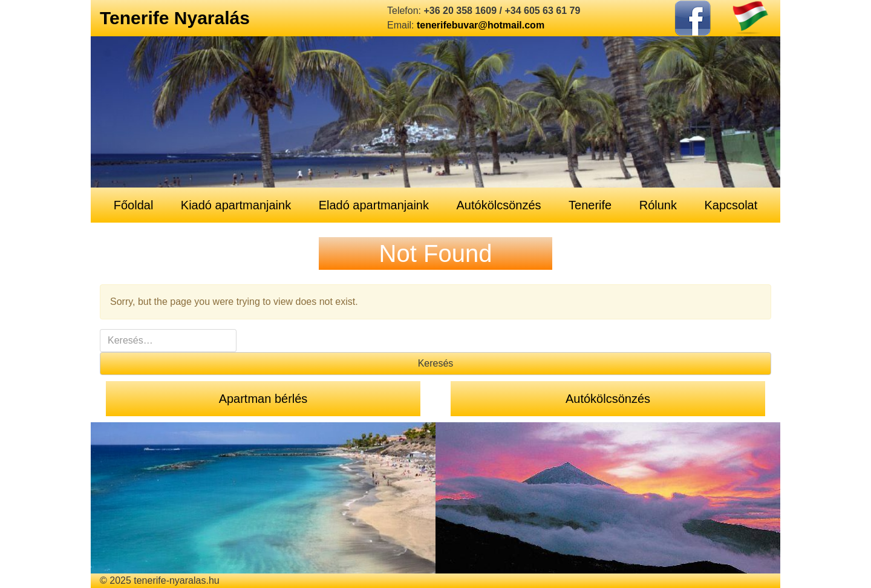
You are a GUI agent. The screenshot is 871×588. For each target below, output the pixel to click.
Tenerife (590, 205)
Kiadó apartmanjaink (236, 205)
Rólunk (658, 205)
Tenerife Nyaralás (175, 18)
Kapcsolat (731, 205)
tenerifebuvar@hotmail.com (481, 25)
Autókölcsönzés (498, 205)
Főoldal (134, 205)
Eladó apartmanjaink (374, 205)
